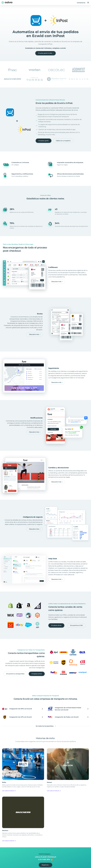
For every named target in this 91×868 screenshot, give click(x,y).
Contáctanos (81, 3)
